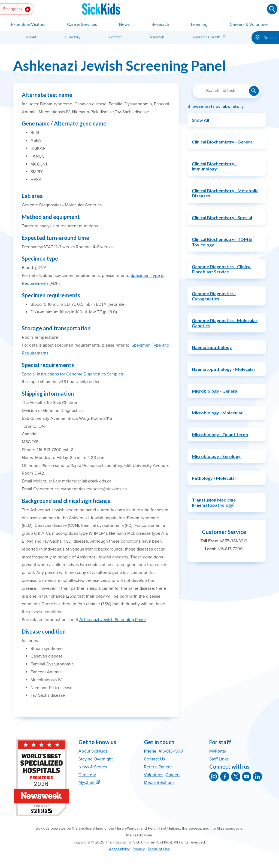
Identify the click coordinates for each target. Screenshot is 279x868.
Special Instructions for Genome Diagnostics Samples (72, 374)
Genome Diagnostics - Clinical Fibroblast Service (222, 269)
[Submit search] (272, 9)
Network (157, 37)
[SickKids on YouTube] (247, 777)
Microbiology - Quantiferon (220, 434)
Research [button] (160, 25)
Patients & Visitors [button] (28, 25)
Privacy (139, 849)
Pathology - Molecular (214, 478)
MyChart (87, 783)
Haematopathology (212, 347)
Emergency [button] (17, 9)
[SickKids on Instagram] (214, 777)
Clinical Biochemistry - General (223, 142)
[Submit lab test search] (254, 91)
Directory (73, 37)
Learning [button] (199, 25)
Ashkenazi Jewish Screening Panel (113, 620)
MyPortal (218, 751)
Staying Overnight (96, 759)
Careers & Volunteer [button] (249, 25)
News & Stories (93, 767)
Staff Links (219, 759)
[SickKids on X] (236, 777)
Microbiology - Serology (216, 456)
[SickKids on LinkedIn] (257, 777)
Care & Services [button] (82, 25)
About (31, 37)
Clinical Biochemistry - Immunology (214, 166)
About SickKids (93, 751)
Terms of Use (159, 849)
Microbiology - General (215, 391)
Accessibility (119, 849)
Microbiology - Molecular (217, 413)
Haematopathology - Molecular (224, 369)
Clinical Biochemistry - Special (222, 217)
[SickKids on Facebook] (225, 777)
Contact (115, 37)
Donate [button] (265, 38)
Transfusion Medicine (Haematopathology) (214, 502)
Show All (200, 120)
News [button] (124, 25)
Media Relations (159, 783)
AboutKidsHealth (206, 37)
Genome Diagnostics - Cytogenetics (214, 296)
